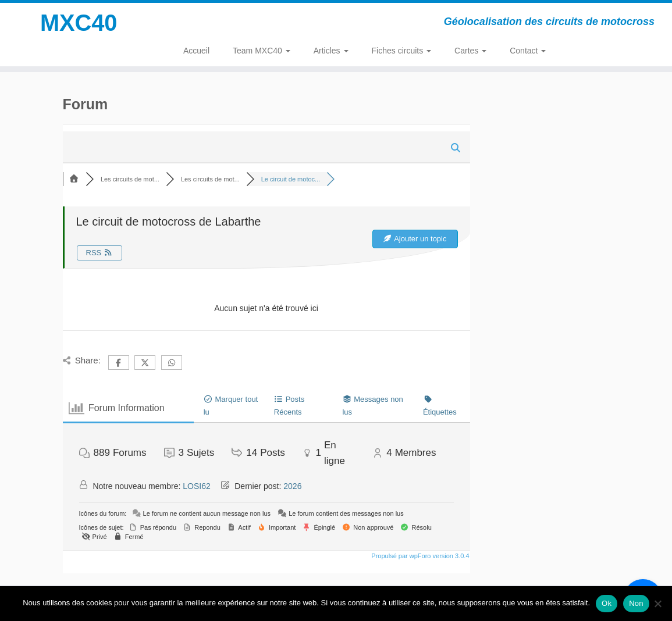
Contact (528, 51)
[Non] (657, 604)
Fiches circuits (402, 51)
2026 (292, 486)
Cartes (470, 51)
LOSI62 (196, 486)
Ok (607, 603)
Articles (331, 51)
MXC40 (78, 23)
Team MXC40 (262, 51)
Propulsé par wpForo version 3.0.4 (419, 556)
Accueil (196, 51)
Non (636, 603)
